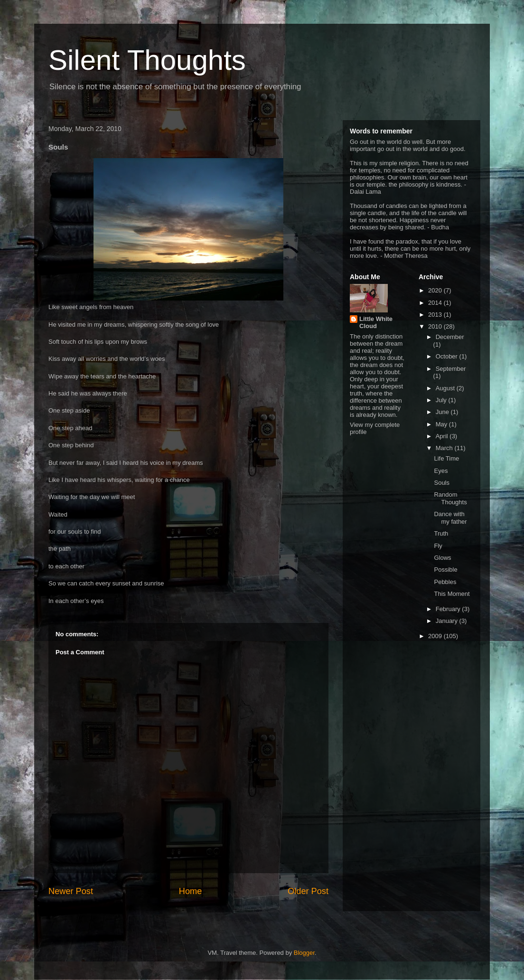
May (442, 424)
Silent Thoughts (147, 60)
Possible (445, 570)
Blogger (304, 953)
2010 (436, 326)
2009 (436, 636)
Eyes (441, 471)
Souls (442, 483)
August (446, 388)
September (451, 369)
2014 (436, 303)
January (448, 621)
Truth (441, 533)
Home (191, 891)
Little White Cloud (376, 322)
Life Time (446, 458)
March (445, 448)
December (450, 337)
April (443, 436)
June (443, 412)
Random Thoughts (450, 498)
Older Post (308, 891)
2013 (436, 315)
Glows (442, 558)
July (442, 400)
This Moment (452, 594)
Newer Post (71, 891)
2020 (436, 290)
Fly (438, 546)
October (448, 356)
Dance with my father (450, 518)
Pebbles (445, 582)
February (449, 609)
